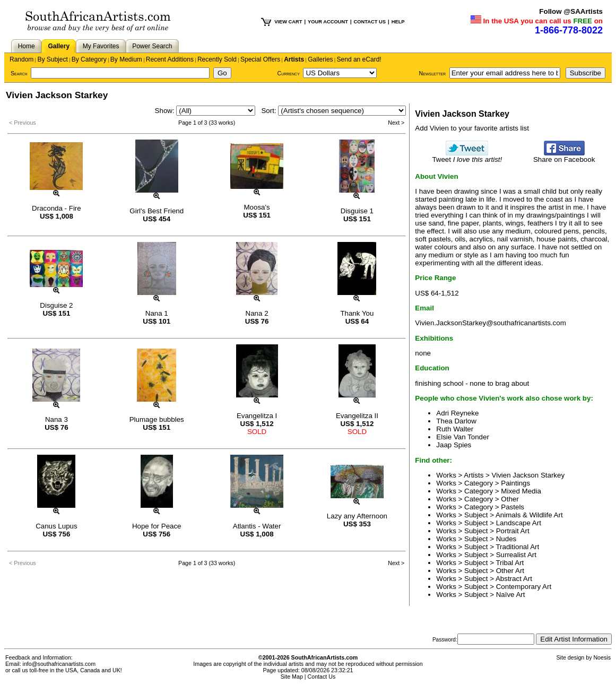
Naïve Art (511, 595)
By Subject (52, 59)
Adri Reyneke (457, 413)
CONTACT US (370, 22)
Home (27, 46)
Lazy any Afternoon (357, 516)
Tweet (467, 156)
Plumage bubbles (157, 419)
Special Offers (260, 59)
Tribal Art (510, 563)
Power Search (152, 46)
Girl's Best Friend (157, 211)
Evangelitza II (357, 416)
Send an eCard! (359, 59)
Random (21, 59)
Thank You (357, 313)
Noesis (602, 657)
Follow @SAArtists (571, 11)
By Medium (126, 59)
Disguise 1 (357, 211)
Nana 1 (157, 313)
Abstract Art (514, 579)
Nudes (506, 539)
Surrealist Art (516, 555)
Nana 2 (257, 313)
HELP (398, 22)
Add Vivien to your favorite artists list (472, 128)
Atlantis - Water (257, 526)
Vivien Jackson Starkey (528, 475)
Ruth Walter (455, 429)
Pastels (513, 507)
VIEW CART (288, 22)
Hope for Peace (157, 526)
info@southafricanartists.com (59, 664)
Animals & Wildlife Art (529, 515)
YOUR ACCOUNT (328, 22)
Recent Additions (170, 59)
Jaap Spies (454, 445)
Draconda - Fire (57, 208)
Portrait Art (513, 531)
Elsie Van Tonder (463, 437)
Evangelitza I (257, 416)
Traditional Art (517, 547)
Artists (294, 59)
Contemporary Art (524, 587)
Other (510, 499)
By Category (89, 59)
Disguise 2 (56, 305)
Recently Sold (217, 59)
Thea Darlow (456, 421)
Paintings (515, 483)
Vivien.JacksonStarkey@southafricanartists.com (490, 323)
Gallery (59, 46)
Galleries (320, 59)
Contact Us (322, 677)
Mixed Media (521, 491)
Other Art (510, 571)
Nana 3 (57, 419)
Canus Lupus (57, 526)
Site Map (292, 677)
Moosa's (257, 207)
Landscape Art (519, 523)
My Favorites (101, 46)
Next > (396, 123)
